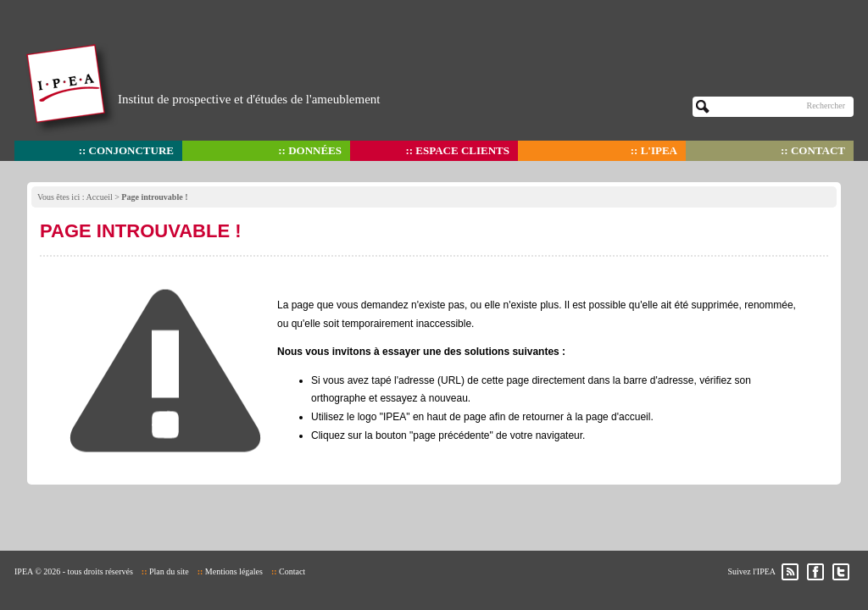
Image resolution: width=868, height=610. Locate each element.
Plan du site (169, 571)
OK (703, 107)
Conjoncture (131, 150)
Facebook (815, 572)
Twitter (841, 572)
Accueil (100, 197)
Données (315, 150)
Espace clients (462, 150)
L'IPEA (659, 150)
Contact (818, 150)
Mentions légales (234, 571)
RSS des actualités (790, 572)
